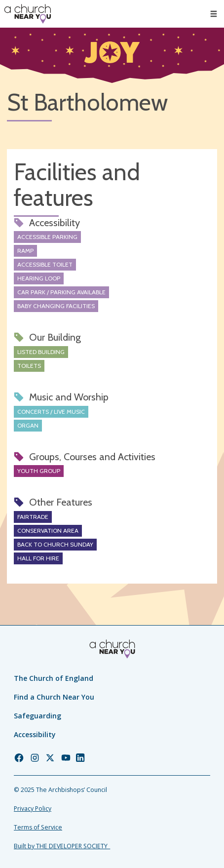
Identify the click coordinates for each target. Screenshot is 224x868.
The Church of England (54, 678)
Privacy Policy (33, 809)
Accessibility (35, 734)
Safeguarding (37, 716)
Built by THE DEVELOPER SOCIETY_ (62, 846)
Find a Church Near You (54, 697)
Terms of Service (38, 827)
